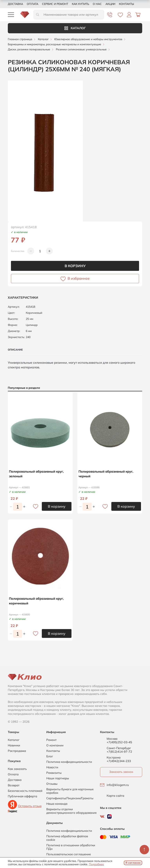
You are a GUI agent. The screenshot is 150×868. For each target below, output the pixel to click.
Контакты (126, 4)
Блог (50, 756)
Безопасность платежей (25, 791)
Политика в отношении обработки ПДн (71, 847)
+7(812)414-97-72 (119, 752)
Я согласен (133, 863)
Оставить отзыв (30, 806)
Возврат (14, 785)
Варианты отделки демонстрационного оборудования (71, 811)
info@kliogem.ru (118, 785)
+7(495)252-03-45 (119, 742)
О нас (97, 4)
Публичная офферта (22, 796)
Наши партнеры (58, 778)
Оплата (33, 4)
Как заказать (17, 769)
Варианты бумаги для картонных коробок (70, 791)
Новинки (14, 745)
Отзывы (52, 784)
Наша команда (57, 804)
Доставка (15, 4)
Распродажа (17, 751)
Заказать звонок (121, 772)
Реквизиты (54, 773)
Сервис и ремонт (55, 4)
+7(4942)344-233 (119, 761)
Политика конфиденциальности (69, 762)
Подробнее (96, 864)
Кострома (114, 758)
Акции (110, 4)
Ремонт (51, 740)
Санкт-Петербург (119, 748)
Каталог (75, 28)
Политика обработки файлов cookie (67, 838)
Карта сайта (115, 796)
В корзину (75, 266)
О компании (55, 745)
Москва (112, 739)
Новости (52, 767)
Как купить (80, 4)
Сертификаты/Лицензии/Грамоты (70, 798)
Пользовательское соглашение (69, 854)
